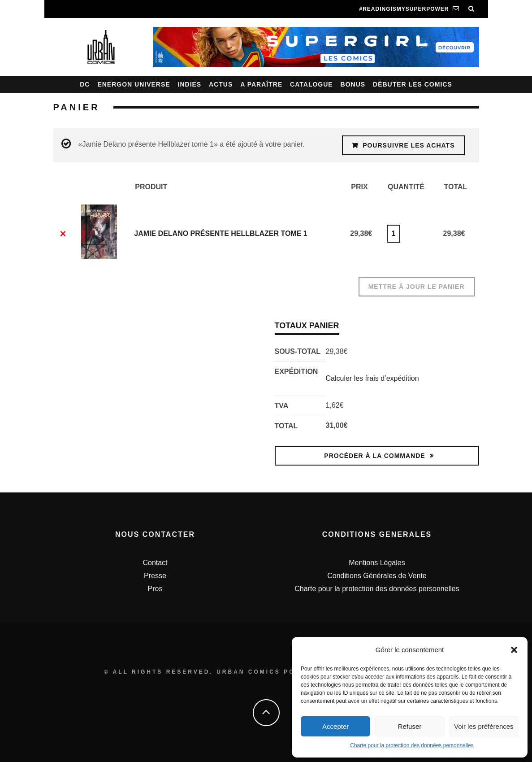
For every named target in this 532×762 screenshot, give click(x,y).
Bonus (353, 84)
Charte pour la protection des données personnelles (412, 745)
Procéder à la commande (374, 456)
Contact (155, 563)
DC (85, 84)
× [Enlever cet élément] (63, 234)
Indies (190, 84)
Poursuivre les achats (409, 145)
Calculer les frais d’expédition (372, 378)
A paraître (261, 84)
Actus (221, 84)
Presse (155, 576)
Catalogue (311, 84)
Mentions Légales (377, 563)
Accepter (335, 726)
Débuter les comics (413, 84)
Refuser (410, 726)
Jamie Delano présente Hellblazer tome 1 (221, 233)
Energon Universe (134, 84)
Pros (155, 589)
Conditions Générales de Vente (377, 576)
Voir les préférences (484, 726)
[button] (514, 650)
